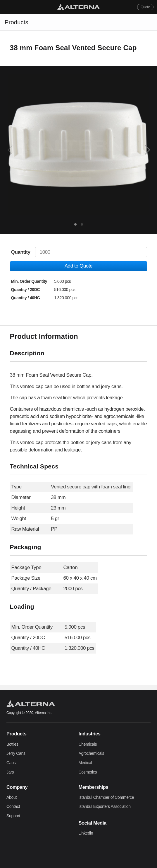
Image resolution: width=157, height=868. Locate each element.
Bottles (12, 744)
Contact (13, 806)
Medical (85, 763)
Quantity (21, 252)
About (12, 797)
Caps (11, 763)
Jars (10, 772)
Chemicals (88, 744)
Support (13, 816)
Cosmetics (88, 772)
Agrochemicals (92, 753)
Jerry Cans (16, 753)
